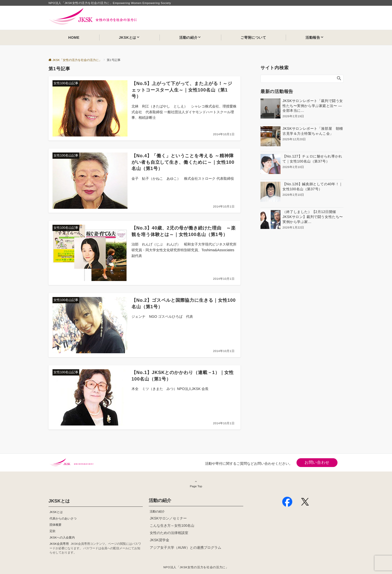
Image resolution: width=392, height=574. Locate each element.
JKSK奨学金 (159, 540)
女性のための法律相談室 (169, 533)
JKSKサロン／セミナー (168, 518)
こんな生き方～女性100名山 (172, 525)
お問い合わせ (317, 462)
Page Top (196, 484)
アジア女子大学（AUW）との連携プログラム (185, 547)
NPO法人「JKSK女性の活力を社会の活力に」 (196, 567)
